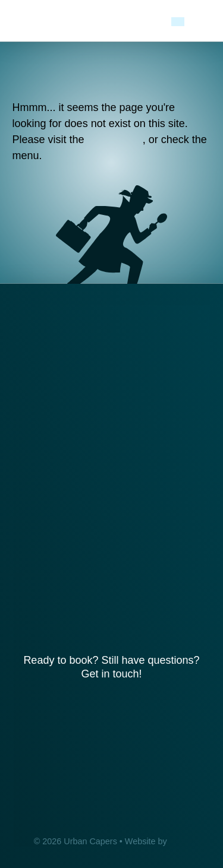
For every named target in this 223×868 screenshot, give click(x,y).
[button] (203, 21)
